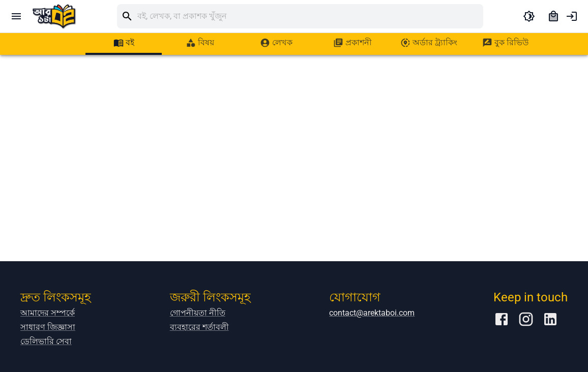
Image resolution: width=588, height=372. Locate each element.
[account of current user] (572, 16)
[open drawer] (16, 16)
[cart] (553, 16)
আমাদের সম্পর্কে (48, 313)
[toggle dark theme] (529, 16)
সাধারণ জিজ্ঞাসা (48, 327)
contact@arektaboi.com (372, 313)
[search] (310, 16)
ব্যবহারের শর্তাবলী (199, 327)
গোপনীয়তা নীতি (198, 313)
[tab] (124, 43)
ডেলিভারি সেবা (46, 341)
